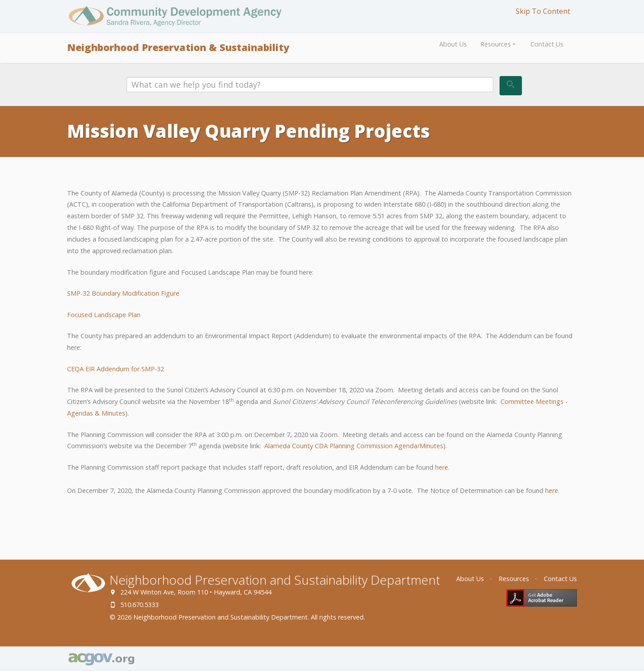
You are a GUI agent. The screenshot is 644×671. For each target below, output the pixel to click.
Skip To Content (543, 11)
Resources (499, 44)
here (442, 467)
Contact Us (547, 44)
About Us (453, 44)
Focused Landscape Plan (104, 315)
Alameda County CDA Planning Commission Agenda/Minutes (354, 446)
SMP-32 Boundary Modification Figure (123, 293)
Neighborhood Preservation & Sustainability (178, 47)
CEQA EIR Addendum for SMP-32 (116, 369)
